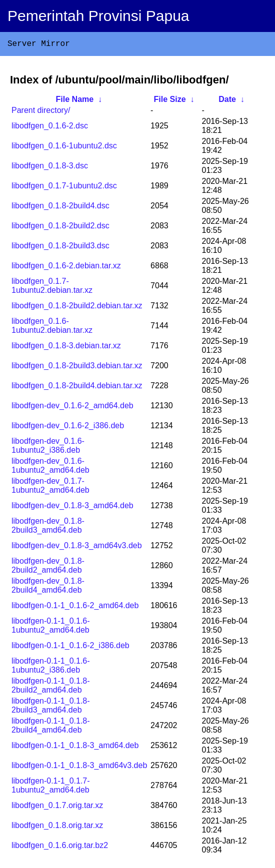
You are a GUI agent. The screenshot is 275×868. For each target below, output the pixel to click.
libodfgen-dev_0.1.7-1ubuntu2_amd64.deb (50, 487)
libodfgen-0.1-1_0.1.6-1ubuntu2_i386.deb (51, 667)
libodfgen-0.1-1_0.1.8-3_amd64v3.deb (79, 767)
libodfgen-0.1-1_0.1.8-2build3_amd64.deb (51, 707)
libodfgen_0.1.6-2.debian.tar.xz (66, 268)
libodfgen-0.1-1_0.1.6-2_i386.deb (70, 647)
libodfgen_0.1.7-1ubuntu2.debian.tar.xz (52, 288)
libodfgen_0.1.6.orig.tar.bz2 (60, 847)
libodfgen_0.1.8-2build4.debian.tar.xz (77, 388)
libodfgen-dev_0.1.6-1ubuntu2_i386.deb (48, 447)
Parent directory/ (41, 112)
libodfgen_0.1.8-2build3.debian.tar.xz (77, 368)
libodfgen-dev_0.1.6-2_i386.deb (68, 428)
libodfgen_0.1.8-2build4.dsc (60, 208)
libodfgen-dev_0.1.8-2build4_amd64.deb (48, 587)
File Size (170, 101)
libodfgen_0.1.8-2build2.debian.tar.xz (77, 308)
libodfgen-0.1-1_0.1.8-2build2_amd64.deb (51, 687)
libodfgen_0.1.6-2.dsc (50, 128)
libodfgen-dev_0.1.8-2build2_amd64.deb (48, 567)
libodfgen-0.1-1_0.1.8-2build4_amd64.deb (51, 727)
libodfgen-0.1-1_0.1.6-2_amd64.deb (75, 607)
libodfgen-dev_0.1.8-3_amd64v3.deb (77, 547)
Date (227, 101)
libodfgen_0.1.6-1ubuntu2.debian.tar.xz (52, 328)
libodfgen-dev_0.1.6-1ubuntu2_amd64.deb (50, 467)
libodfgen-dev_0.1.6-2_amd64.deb (72, 408)
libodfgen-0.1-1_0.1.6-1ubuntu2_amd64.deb (51, 627)
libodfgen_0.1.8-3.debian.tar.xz (66, 348)
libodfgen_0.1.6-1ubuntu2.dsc (64, 148)
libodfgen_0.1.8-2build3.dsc (60, 248)
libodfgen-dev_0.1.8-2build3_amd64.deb (48, 527)
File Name (75, 101)
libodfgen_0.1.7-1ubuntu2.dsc (64, 188)
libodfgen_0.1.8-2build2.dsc (60, 228)
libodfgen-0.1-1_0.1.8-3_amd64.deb (75, 747)
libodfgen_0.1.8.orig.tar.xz (57, 827)
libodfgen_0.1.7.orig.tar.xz (57, 807)
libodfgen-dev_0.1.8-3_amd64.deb (72, 507)
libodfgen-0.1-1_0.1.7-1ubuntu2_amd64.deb (51, 787)
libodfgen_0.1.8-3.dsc (50, 168)
